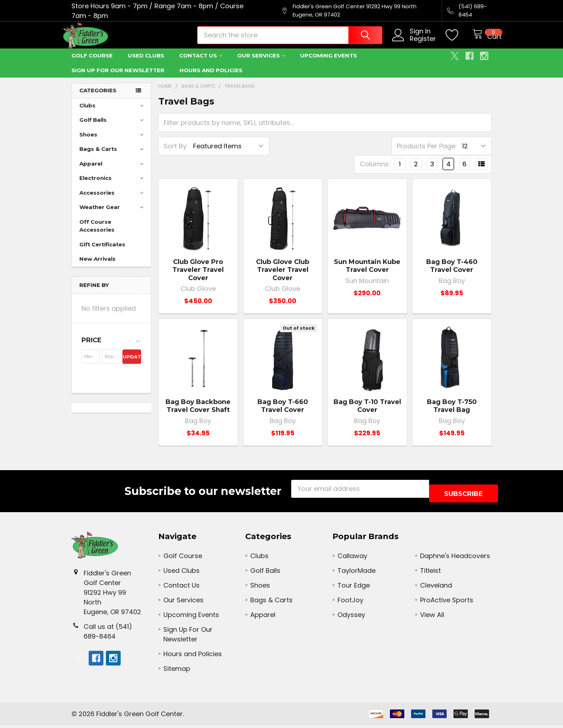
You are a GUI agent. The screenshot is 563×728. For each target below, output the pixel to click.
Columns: (375, 171)
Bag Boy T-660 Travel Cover (283, 414)
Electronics (113, 186)
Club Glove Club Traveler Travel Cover (283, 277)
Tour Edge (354, 588)
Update (132, 364)
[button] (111, 348)
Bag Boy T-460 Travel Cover (452, 273)
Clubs (113, 113)
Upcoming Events (329, 63)
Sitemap (177, 671)
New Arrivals (97, 266)
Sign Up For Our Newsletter (118, 78)
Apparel (113, 171)
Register (415, 44)
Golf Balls (113, 127)
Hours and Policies (211, 78)
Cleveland (436, 588)
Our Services (261, 63)
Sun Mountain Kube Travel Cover (367, 273)
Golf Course (92, 63)
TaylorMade (357, 573)
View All (432, 618)
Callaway (352, 559)
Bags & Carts (113, 156)
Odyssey (351, 618)
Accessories (113, 200)
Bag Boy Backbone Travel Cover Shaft (198, 414)
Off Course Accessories (97, 233)
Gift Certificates (102, 252)
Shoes (113, 142)
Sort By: (176, 154)
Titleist (431, 573)
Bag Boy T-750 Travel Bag (452, 414)
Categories (98, 98)
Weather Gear (113, 215)
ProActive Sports (447, 603)
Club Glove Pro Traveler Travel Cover (198, 277)
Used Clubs (146, 63)
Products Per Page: (427, 154)
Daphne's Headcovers (455, 559)
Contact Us (201, 63)
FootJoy (350, 603)
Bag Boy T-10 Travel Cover (367, 414)
